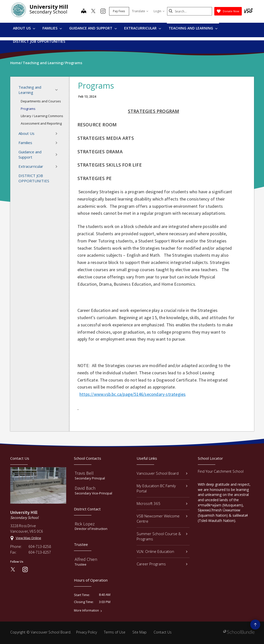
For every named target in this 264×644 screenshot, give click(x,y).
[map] (84, 11)
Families (52, 28)
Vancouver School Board (162, 473)
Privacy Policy (87, 632)
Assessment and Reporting (41, 123)
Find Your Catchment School (221, 471)
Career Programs (162, 564)
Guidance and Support (93, 28)
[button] (58, 90)
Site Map (139, 632)
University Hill (49, 7)
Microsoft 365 (162, 503)
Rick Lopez (85, 524)
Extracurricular (143, 28)
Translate (140, 11)
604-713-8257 (40, 552)
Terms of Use (115, 632)
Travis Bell (84, 473)
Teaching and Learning (193, 28)
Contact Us (163, 632)
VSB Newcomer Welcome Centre (162, 519)
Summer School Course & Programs (162, 536)
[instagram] (103, 11)
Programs (28, 109)
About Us (24, 28)
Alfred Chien (86, 559)
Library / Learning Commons (42, 116)
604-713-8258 (40, 546)
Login (159, 11)
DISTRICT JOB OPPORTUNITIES (39, 41)
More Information (86, 611)
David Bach (85, 488)
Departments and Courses (41, 101)
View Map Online (28, 538)
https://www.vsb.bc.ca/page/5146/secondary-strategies (132, 394)
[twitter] (93, 11)
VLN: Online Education (162, 551)
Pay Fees (119, 11)
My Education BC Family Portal (162, 488)
